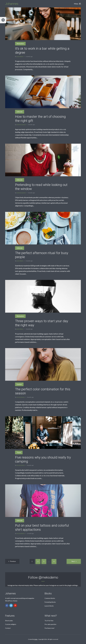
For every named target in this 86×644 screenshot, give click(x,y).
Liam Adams (20, 56)
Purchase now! (50, 628)
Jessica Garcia (21, 397)
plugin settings (73, 585)
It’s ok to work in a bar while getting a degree (42, 50)
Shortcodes (9, 621)
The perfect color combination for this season (43, 391)
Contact (8, 628)
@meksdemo (48, 577)
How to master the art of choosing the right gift (40, 119)
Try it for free (49, 621)
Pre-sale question (50, 624)
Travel (19, 452)
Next (73, 561)
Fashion (19, 384)
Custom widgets (11, 624)
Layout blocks (49, 606)
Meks (36, 639)
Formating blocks (50, 602)
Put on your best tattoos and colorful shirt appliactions (42, 527)
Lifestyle (20, 112)
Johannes (12, 4)
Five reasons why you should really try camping (43, 459)
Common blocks (50, 598)
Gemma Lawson (21, 125)
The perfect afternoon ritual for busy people (42, 255)
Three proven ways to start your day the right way (42, 323)
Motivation (20, 44)
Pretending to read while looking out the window (41, 187)
